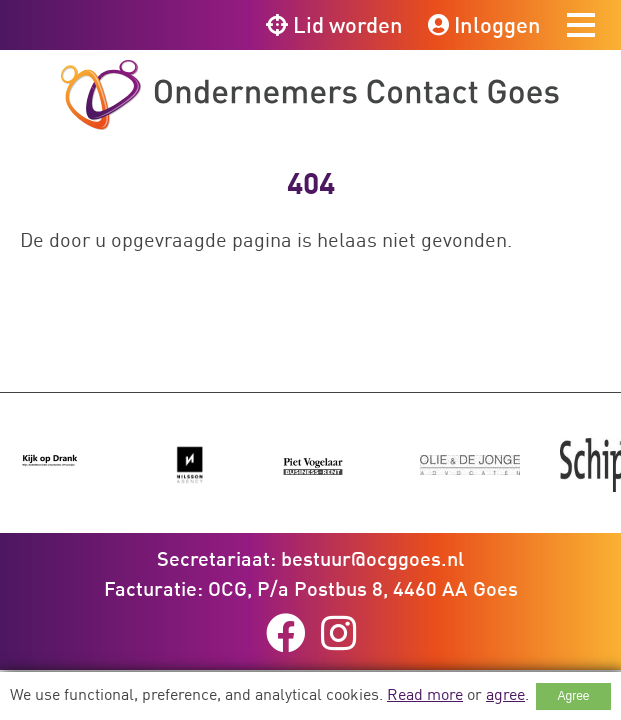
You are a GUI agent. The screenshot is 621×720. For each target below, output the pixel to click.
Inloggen (484, 24)
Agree (573, 696)
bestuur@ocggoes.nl (372, 558)
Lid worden (334, 24)
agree (505, 694)
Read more (425, 694)
